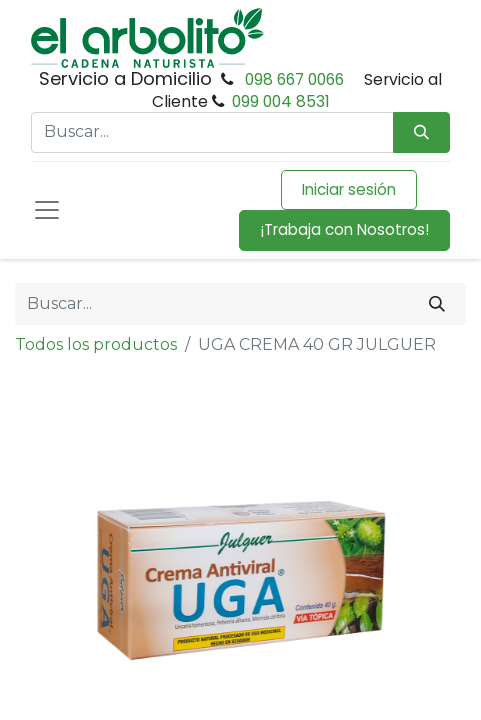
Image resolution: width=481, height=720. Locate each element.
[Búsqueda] (421, 132)
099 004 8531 (281, 101)
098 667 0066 (294, 79)
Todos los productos (96, 344)
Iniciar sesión (349, 189)
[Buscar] (437, 304)
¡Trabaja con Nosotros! (344, 229)
